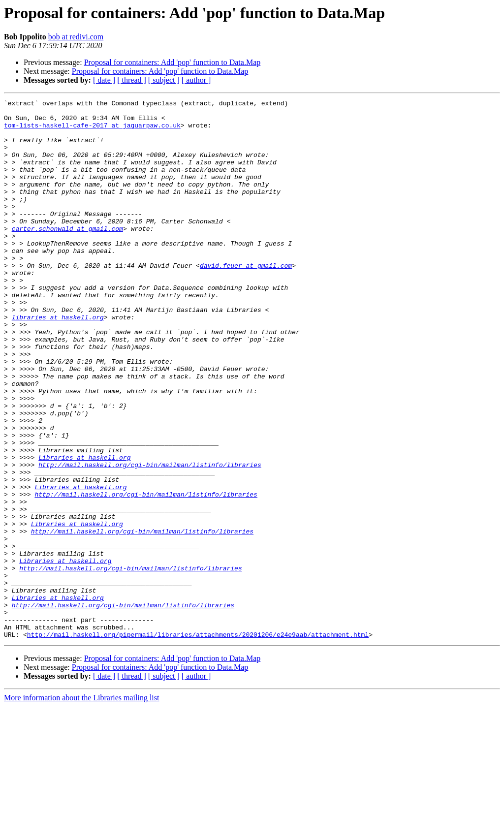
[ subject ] (164, 80)
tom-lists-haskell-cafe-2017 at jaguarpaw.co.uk (92, 131)
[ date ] (104, 80)
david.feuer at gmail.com (246, 299)
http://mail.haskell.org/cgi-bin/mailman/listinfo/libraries (150, 538)
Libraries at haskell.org (84, 530)
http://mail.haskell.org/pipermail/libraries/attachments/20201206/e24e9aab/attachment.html (198, 742)
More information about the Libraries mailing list (81, 805)
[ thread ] (132, 80)
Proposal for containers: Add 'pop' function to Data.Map (173, 62)
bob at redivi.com (76, 37)
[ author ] (196, 80)
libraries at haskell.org (58, 361)
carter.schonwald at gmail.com (67, 255)
